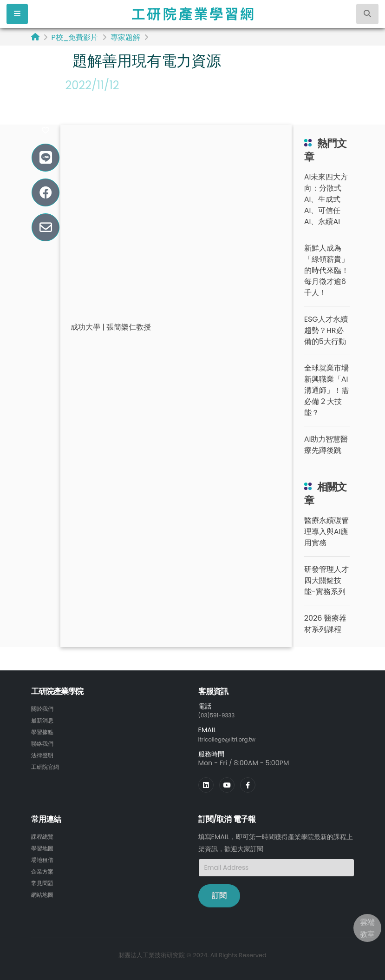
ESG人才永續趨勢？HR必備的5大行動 (326, 330)
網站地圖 (44, 891)
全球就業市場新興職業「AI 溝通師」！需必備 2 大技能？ (326, 390)
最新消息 (44, 720)
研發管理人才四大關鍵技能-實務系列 (326, 580)
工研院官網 (47, 764)
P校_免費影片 (75, 37)
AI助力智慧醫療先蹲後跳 (326, 445)
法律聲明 (44, 753)
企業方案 (44, 869)
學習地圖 (44, 847)
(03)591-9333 (221, 715)
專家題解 (125, 37)
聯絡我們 (44, 742)
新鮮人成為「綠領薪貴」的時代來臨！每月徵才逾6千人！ (326, 270)
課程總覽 (44, 835)
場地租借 (44, 858)
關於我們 (44, 709)
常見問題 (44, 880)
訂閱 (219, 895)
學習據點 (44, 731)
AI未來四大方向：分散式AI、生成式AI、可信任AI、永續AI (326, 199)
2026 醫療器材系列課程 (325, 624)
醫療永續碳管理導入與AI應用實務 (326, 532)
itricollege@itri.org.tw (233, 739)
